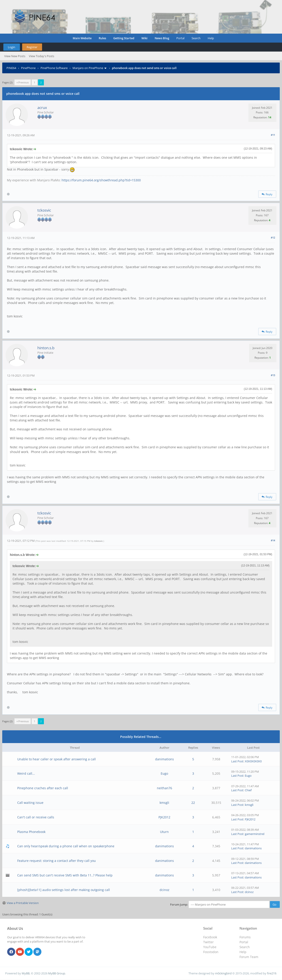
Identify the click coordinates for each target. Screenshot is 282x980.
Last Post (237, 761)
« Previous (23, 82)
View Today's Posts (42, 56)
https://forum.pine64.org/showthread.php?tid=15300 (101, 180)
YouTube (210, 947)
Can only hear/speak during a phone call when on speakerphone (66, 846)
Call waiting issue (30, 803)
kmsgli (164, 803)
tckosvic (44, 210)
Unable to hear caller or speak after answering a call (57, 759)
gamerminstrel (255, 834)
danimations (164, 759)
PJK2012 (164, 817)
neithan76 (164, 788)
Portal (180, 38)
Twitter (208, 942)
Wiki (144, 38)
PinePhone (28, 68)
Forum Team (249, 957)
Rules (102, 38)
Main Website (82, 38)
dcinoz (164, 890)
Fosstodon (211, 952)
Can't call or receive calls (36, 817)
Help (211, 38)
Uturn (164, 832)
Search (196, 38)
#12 (273, 237)
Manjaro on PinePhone (88, 68)
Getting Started (124, 38)
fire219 (272, 973)
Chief (248, 790)
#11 (273, 135)
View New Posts (15, 56)
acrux (42, 107)
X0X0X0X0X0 (253, 761)
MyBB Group (57, 973)
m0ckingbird (223, 973)
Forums (245, 937)
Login (12, 47)
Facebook (210, 937)
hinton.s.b (46, 348)
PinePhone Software (54, 68)
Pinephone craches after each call (43, 788)
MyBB (26, 973)
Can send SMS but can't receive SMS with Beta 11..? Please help (65, 875)
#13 (273, 375)
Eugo (164, 773)
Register (32, 47)
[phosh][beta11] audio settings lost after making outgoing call (64, 890)
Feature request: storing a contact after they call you (57, 861)
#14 (273, 540)
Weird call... (26, 773)
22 (193, 803)
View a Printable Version (23, 903)
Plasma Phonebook (31, 832)
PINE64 (11, 68)
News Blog (162, 38)
